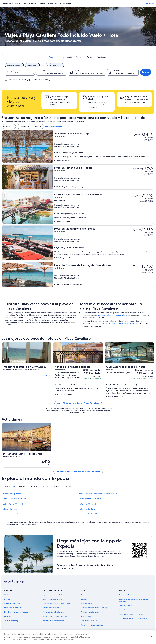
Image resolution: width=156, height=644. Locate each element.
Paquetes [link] (17, 3)
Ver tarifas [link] (46, 375)
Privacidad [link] (85, 595)
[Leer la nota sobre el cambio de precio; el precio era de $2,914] (137, 230)
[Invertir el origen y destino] (36, 72)
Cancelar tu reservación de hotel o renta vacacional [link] (133, 600)
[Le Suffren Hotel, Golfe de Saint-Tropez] (103, 207)
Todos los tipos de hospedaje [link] (53, 621)
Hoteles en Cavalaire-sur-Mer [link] (15, 499)
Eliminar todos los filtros (54, 127)
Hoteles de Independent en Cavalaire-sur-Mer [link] (98, 494)
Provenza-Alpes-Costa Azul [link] (48, 3)
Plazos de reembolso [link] (126, 610)
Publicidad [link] (8, 616)
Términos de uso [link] (87, 603)
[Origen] (20, 72)
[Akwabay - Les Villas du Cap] (103, 147)
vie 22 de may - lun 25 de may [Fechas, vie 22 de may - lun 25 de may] (88, 73)
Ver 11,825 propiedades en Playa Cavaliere (78, 403)
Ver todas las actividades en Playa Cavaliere (78, 472)
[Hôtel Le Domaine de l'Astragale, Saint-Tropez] (103, 275)
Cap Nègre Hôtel (103, 323)
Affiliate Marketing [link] (11, 621)
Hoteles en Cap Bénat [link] (12, 494)
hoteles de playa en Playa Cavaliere (112, 315)
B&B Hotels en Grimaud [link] (13, 504)
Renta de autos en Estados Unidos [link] (55, 616)
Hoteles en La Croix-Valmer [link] (90, 514)
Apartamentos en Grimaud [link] (90, 499)
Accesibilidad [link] (86, 616)
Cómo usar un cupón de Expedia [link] (131, 614)
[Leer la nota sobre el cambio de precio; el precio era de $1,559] (137, 135)
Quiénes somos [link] (10, 595)
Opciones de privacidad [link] (90, 621)
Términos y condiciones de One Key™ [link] (94, 608)
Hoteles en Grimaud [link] (87, 504)
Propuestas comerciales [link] (13, 608)
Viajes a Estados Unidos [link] (51, 608)
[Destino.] (52, 72)
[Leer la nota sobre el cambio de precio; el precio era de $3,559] (137, 169)
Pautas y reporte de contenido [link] (92, 625)
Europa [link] (26, 3)
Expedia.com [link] (6, 3)
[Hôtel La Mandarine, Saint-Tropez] (103, 243)
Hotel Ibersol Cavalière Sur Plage (125, 323)
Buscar (146, 72)
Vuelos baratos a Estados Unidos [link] (54, 612)
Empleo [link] (7, 599)
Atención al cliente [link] (126, 595)
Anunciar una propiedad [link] (13, 603)
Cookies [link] (84, 599)
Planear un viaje (149, 3)
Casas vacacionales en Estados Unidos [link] (56, 603)
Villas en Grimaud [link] (10, 509)
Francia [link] (33, 3)
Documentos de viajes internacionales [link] (133, 619)
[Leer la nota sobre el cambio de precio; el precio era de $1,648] (138, 196)
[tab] (53, 57)
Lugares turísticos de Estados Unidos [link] (56, 595)
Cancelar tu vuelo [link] (125, 606)
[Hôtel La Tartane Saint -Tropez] (103, 177)
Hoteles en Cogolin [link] (11, 514)
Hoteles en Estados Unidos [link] (52, 599)
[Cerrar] (152, 637)
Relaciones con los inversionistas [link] (16, 612)
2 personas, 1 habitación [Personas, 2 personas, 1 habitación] (125, 73)
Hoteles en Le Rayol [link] (87, 509)
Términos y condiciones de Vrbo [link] (93, 612)
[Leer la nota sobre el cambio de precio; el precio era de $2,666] (137, 266)
